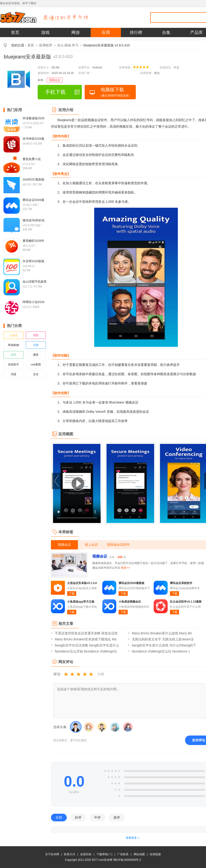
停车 (13, 355)
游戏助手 (13, 365)
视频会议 (55, 80)
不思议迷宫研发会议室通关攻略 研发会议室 (86, 633)
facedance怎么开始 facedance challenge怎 (86, 651)
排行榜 (136, 32)
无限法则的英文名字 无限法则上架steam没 (163, 639)
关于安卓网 (52, 854)
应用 (106, 32)
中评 (97, 817)
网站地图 (139, 854)
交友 (36, 374)
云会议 (13, 335)
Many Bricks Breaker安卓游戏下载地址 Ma (86, 639)
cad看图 (36, 365)
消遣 (13, 374)
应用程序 (46, 45)
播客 (36, 355)
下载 (72, 594)
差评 (117, 817)
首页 (15, 32)
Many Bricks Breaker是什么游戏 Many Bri (162, 633)
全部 (59, 817)
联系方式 (70, 854)
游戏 (45, 32)
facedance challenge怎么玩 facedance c (161, 651)
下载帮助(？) (104, 854)
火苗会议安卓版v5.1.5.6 (82, 583)
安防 (36, 335)
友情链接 (155, 854)
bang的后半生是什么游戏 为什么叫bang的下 (164, 645)
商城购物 (13, 345)
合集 (166, 32)
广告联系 (123, 854)
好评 (78, 817)
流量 (36, 345)
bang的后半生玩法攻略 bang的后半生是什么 (87, 645)
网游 (76, 32)
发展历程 (86, 854)
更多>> (125, 568)
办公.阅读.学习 (68, 45)
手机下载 (55, 92)
